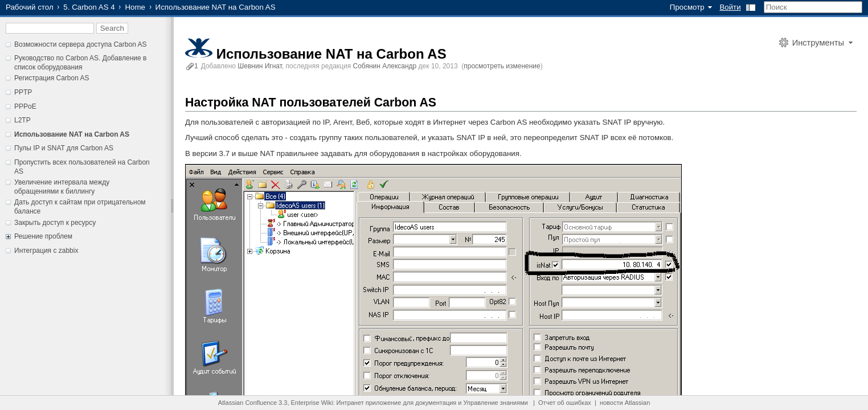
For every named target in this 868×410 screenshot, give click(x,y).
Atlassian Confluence (247, 403)
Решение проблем (43, 236)
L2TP (22, 120)
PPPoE (25, 106)
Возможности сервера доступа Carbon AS (81, 44)
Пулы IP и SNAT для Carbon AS (64, 148)
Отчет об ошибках (565, 403)
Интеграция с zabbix (46, 251)
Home (135, 7)
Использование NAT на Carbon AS (72, 134)
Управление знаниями (496, 403)
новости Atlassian (625, 403)
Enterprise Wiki (312, 403)
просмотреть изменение (502, 66)
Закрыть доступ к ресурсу (55, 223)
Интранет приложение (369, 403)
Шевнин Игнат (260, 66)
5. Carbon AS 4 (89, 7)
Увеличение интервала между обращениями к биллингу (62, 187)
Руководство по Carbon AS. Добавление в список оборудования (80, 63)
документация (436, 403)
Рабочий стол (30, 7)
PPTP (23, 92)
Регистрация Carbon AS (52, 78)
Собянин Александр (385, 66)
